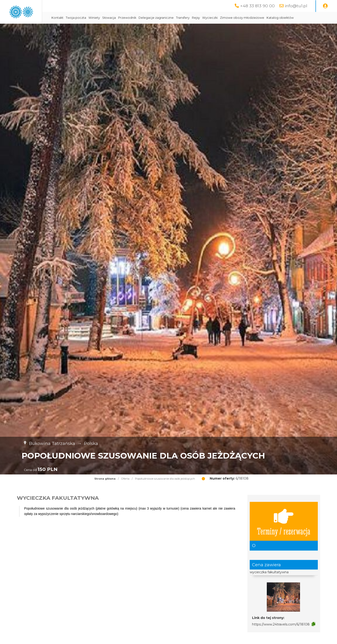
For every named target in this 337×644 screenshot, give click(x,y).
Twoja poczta (118, 18)
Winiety (137, 18)
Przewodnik (170, 18)
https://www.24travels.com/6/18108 (281, 636)
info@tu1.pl (296, 6)
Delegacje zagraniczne (198, 18)
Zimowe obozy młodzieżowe (284, 18)
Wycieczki (252, 18)
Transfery (225, 18)
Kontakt (100, 18)
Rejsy (238, 18)
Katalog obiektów (107, 29)
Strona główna (105, 490)
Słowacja (151, 18)
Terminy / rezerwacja (284, 533)
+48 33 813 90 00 (257, 6)
